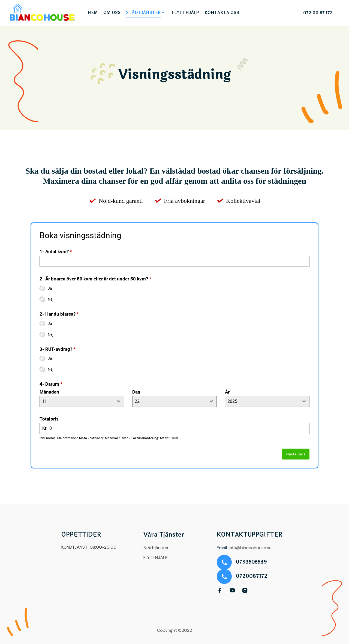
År (227, 392)
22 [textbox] (137, 401)
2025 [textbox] (232, 401)
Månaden (49, 392)
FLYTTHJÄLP (185, 13)
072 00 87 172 (318, 13)
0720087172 (252, 576)
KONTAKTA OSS (222, 13)
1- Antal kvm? (56, 252)
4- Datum (51, 384)
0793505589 (251, 562)
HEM (93, 13)
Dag (136, 392)
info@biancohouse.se (250, 548)
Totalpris (49, 419)
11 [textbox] (44, 401)
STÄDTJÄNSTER (143, 13)
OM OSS (112, 13)
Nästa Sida (296, 454)
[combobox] (82, 401)
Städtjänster (156, 548)
